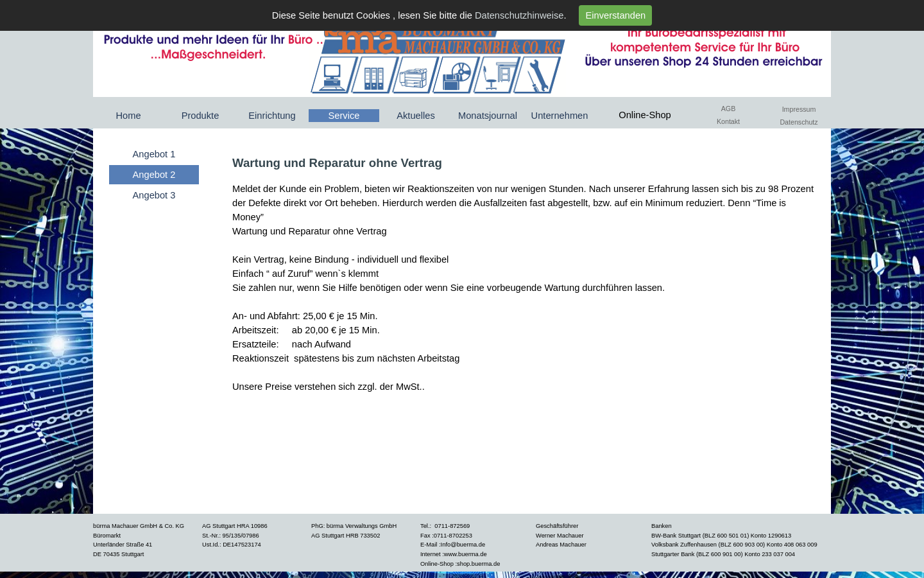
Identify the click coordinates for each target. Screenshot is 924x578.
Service (344, 116)
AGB (729, 109)
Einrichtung (272, 116)
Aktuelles (415, 116)
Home (128, 116)
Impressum (799, 109)
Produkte (201, 116)
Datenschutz (799, 122)
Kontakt (728, 121)
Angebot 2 (154, 175)
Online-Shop (645, 115)
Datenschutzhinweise (519, 15)
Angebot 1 (154, 154)
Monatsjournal (488, 116)
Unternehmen (560, 116)
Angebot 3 (154, 195)
